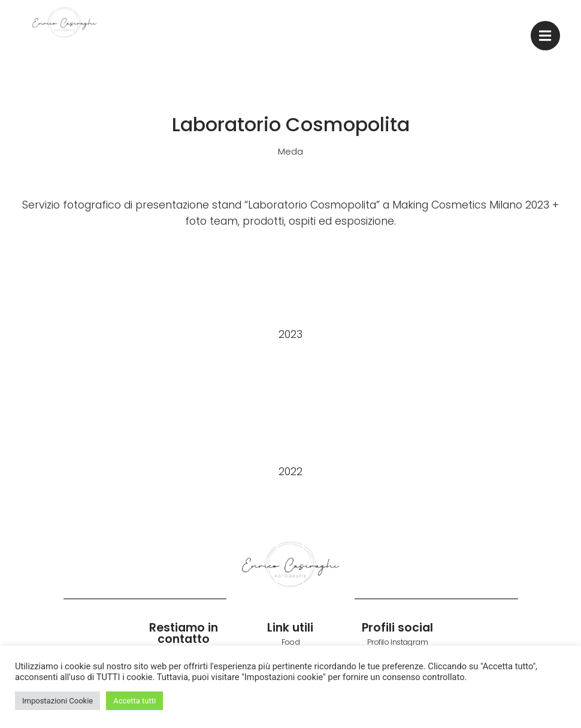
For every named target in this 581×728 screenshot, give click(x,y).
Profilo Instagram (397, 642)
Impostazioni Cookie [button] (58, 701)
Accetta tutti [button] (134, 701)
